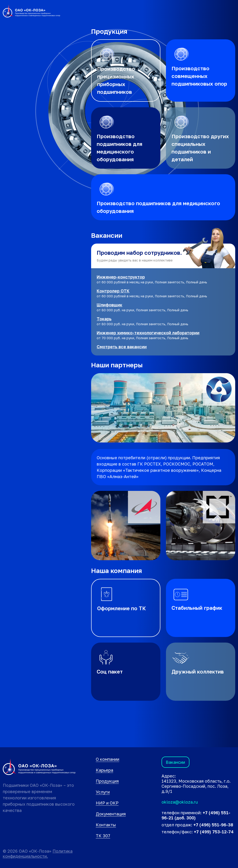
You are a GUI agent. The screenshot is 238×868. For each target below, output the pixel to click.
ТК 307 (103, 836)
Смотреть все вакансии (122, 347)
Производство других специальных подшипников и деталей (200, 148)
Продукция (107, 781)
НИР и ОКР (107, 803)
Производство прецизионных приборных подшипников (116, 80)
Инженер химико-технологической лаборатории (148, 333)
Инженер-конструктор (121, 277)
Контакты (106, 825)
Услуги (103, 792)
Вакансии (175, 762)
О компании (107, 759)
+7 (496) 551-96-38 (213, 825)
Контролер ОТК (113, 291)
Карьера (104, 770)
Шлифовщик (109, 305)
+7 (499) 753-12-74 (214, 832)
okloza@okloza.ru (180, 802)
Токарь (104, 319)
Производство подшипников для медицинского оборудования (119, 148)
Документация (111, 814)
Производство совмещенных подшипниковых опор (199, 76)
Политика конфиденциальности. (38, 854)
